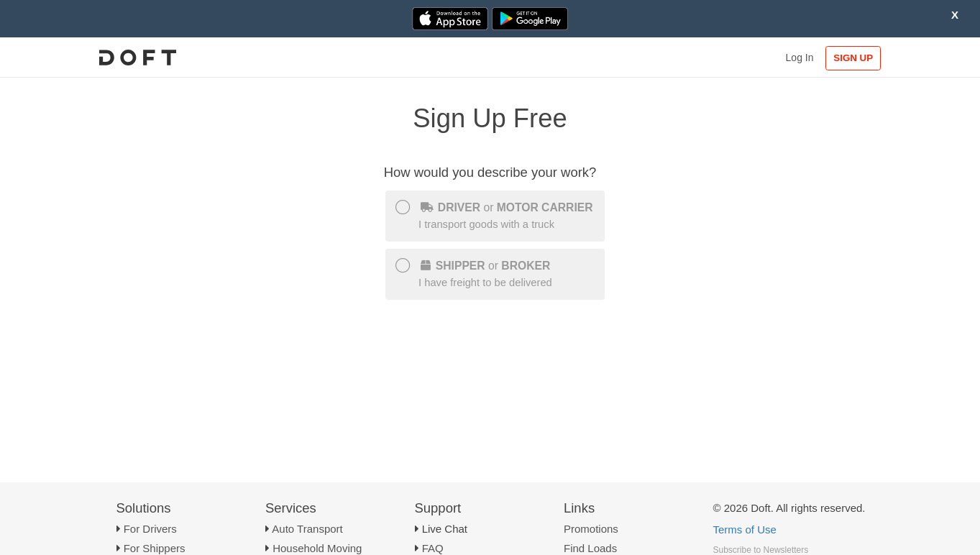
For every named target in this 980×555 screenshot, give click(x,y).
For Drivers (150, 529)
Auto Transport (307, 529)
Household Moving (317, 548)
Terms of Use (745, 529)
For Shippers (155, 548)
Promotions (591, 529)
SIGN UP (853, 58)
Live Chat (445, 529)
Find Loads (590, 548)
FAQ (433, 548)
